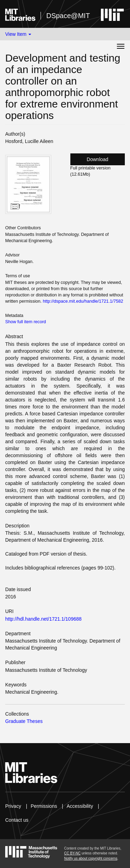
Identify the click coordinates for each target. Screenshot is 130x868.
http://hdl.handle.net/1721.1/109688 (43, 619)
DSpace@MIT (68, 16)
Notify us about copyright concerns (91, 858)
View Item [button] (18, 34)
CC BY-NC (72, 853)
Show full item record (26, 322)
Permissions (44, 806)
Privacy (13, 806)
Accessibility (80, 806)
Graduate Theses (24, 721)
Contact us (17, 820)
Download (97, 159)
